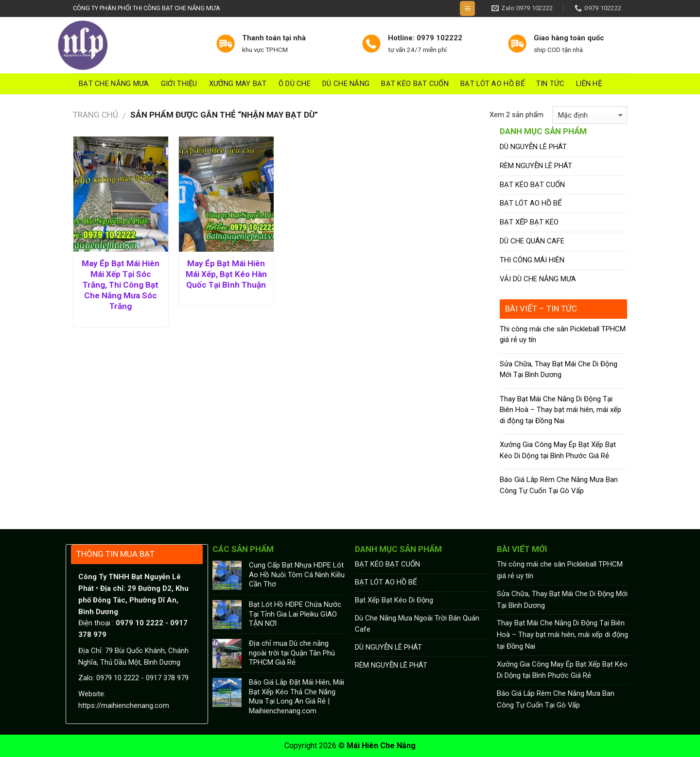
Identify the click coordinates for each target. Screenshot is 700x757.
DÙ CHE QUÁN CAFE (532, 241)
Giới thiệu (179, 84)
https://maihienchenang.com (124, 705)
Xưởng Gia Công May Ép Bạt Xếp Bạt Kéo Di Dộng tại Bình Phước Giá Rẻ (558, 450)
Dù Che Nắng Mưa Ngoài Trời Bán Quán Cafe (417, 624)
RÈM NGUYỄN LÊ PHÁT (536, 166)
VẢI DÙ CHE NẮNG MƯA (538, 279)
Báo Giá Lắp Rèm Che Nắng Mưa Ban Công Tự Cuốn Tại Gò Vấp (559, 485)
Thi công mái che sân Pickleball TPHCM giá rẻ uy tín (563, 335)
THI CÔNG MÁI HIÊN (532, 260)
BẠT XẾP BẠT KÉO (529, 222)
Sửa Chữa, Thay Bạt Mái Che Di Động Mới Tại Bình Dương (559, 370)
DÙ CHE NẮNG (346, 84)
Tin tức (550, 84)
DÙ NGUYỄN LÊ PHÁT (533, 147)
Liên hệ (589, 84)
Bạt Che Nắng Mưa (114, 84)
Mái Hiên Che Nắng (381, 746)
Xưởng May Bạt (238, 84)
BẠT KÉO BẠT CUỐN (415, 84)
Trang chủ (96, 115)
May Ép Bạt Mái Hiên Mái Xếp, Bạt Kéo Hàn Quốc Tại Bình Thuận (226, 274)
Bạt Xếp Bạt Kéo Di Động (394, 600)
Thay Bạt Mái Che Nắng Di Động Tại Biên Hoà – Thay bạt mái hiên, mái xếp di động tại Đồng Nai (560, 410)
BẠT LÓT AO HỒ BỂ (492, 84)
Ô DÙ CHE (295, 84)
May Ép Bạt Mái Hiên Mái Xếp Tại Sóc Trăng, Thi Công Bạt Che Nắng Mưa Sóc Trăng (121, 285)
